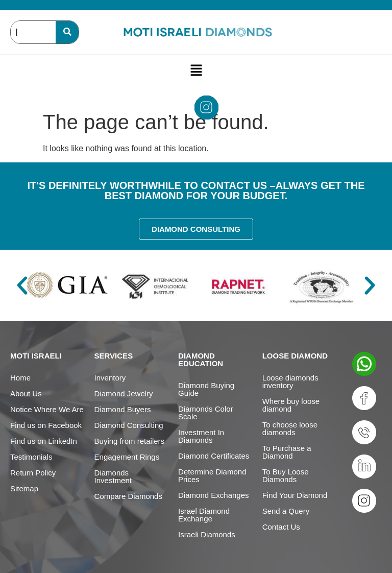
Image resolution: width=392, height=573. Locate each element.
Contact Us (281, 527)
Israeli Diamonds (207, 534)
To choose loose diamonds (290, 428)
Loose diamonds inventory (290, 381)
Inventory (110, 378)
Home (20, 378)
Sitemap (24, 488)
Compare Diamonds (128, 496)
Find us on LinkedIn (44, 441)
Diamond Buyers (123, 409)
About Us (26, 393)
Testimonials (31, 457)
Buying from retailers (130, 441)
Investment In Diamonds (201, 436)
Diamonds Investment (113, 476)
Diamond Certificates (214, 456)
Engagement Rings (127, 457)
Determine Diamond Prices (212, 475)
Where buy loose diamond (291, 405)
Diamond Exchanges (213, 495)
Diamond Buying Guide (206, 389)
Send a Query (286, 511)
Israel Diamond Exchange (204, 515)
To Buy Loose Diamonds (286, 475)
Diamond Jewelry (124, 393)
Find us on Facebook (46, 425)
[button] (196, 70)
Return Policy (33, 473)
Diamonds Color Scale (206, 413)
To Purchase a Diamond (287, 452)
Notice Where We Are (47, 409)
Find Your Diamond (295, 495)
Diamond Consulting (129, 425)
